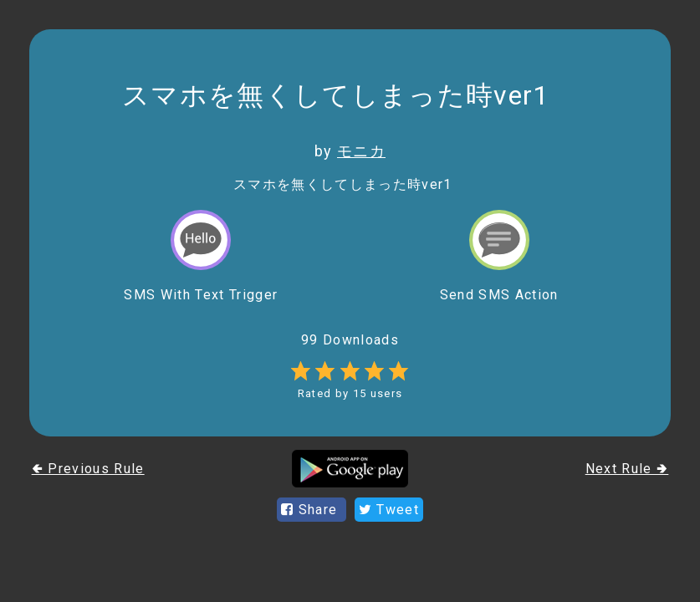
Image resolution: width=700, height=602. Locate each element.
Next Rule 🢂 (627, 469)
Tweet (389, 510)
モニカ (361, 151)
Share (312, 510)
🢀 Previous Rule (88, 469)
